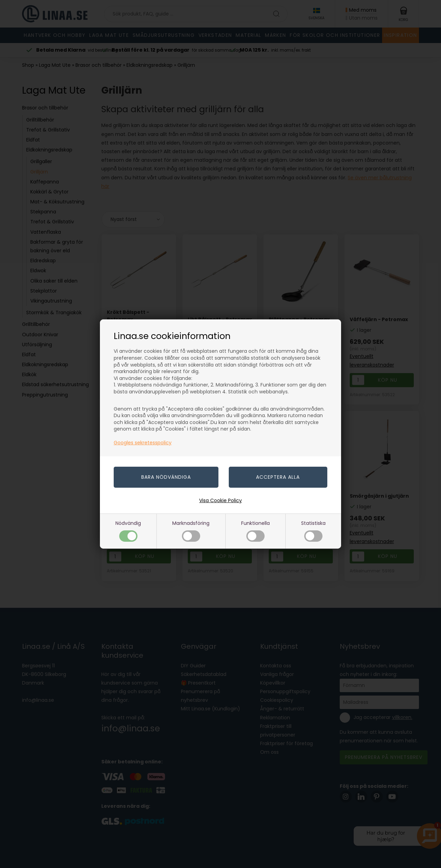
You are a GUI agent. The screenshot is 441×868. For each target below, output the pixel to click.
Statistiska (313, 531)
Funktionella (255, 531)
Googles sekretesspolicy (143, 443)
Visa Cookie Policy (220, 500)
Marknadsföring (191, 531)
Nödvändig (128, 531)
